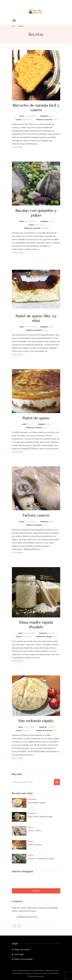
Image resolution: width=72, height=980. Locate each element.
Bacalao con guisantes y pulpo (36, 213)
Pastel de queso (36, 418)
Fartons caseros (36, 515)
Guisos (51, 221)
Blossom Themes (33, 973)
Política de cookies (22, 950)
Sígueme (36, 891)
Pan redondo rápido (36, 721)
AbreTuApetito (30, 116)
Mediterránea (27, 120)
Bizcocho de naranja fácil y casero (36, 108)
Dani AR (30, 424)
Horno (55, 120)
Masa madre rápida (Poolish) (36, 625)
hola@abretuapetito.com (27, 917)
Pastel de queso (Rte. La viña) (36, 318)
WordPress (55, 973)
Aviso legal (19, 954)
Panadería (51, 633)
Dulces (51, 116)
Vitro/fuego (45, 228)
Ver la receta (17, 147)
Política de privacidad (23, 959)
